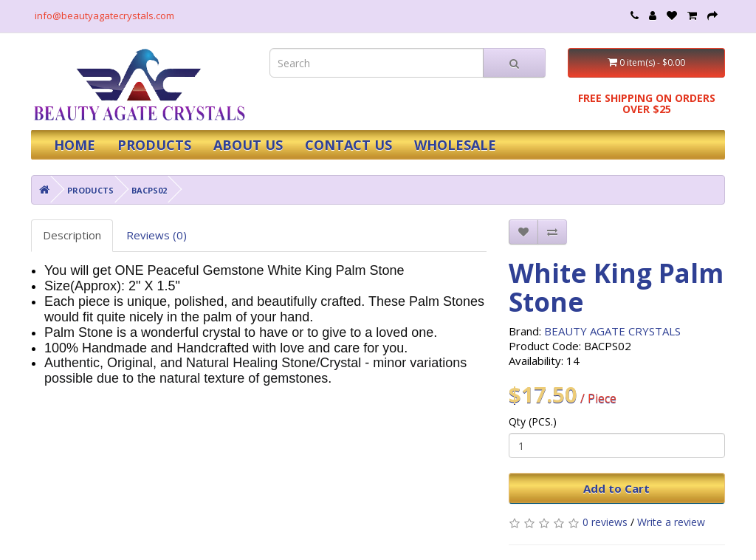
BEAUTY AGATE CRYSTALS (612, 331)
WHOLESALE (455, 145)
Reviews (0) (157, 235)
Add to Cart (616, 488)
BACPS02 (149, 190)
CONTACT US (348, 145)
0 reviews (605, 522)
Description (72, 235)
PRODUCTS (154, 145)
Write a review (671, 522)
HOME (75, 145)
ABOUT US (248, 145)
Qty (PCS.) (533, 421)
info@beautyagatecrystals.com (104, 16)
